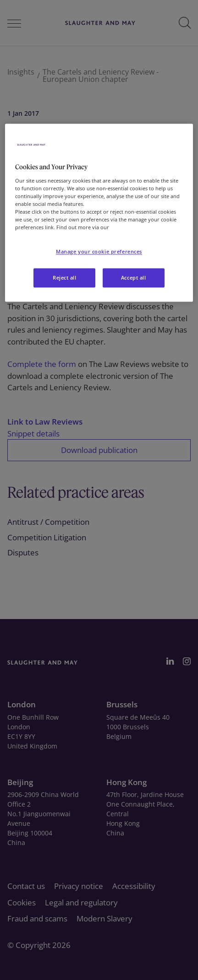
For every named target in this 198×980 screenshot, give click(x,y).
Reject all (65, 278)
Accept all (134, 278)
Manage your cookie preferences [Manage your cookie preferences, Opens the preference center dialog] (99, 252)
